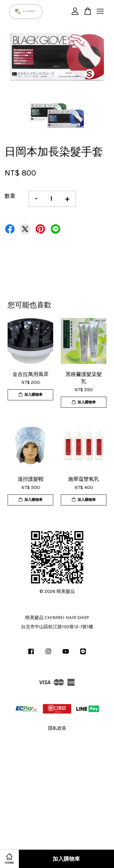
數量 (10, 196)
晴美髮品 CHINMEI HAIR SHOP (57, 618)
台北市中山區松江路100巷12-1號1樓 (57, 627)
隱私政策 (57, 728)
